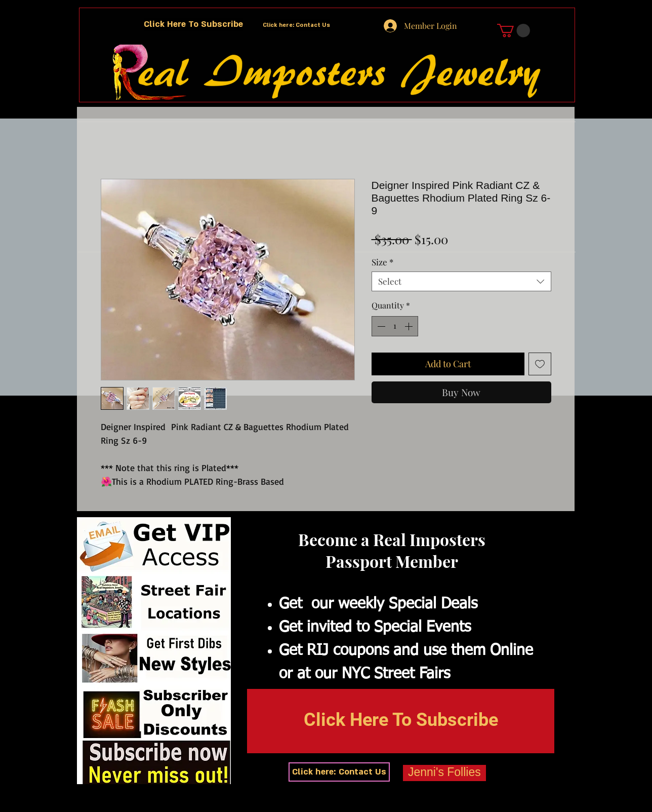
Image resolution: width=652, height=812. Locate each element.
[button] (193, 25)
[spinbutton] (395, 326)
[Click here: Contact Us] (296, 25)
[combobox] (461, 281)
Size (382, 262)
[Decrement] (380, 326)
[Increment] (410, 326)
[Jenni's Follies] (444, 773)
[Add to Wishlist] (540, 364)
